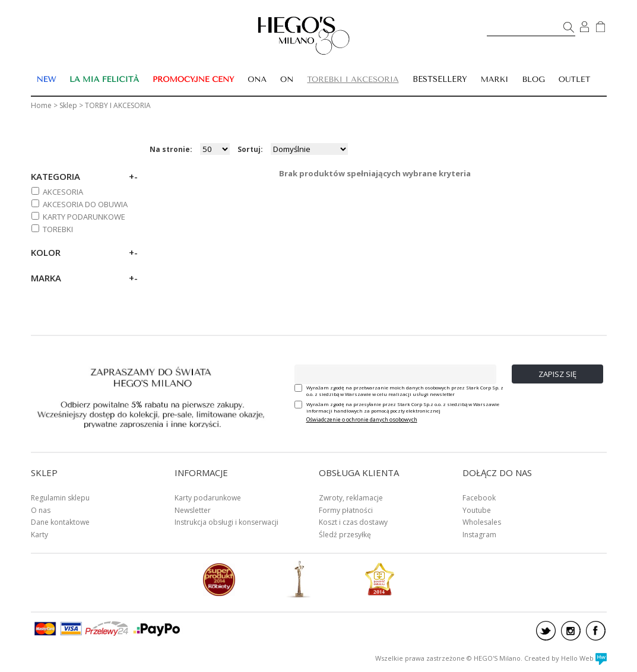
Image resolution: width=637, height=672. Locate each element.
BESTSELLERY (440, 79)
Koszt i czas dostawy (353, 522)
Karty (39, 535)
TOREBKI (58, 229)
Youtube (477, 510)
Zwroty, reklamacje (351, 498)
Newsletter (193, 510)
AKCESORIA (63, 192)
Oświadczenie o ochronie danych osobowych (362, 419)
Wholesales (482, 522)
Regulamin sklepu (60, 498)
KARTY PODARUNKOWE (84, 217)
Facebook (479, 498)
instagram (571, 631)
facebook (596, 631)
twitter (546, 631)
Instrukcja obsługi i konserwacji (226, 522)
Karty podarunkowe (208, 498)
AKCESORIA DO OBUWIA (85, 204)
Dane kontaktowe (60, 522)
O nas (41, 510)
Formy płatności (346, 510)
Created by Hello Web (565, 658)
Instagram (479, 535)
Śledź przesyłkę (345, 535)
